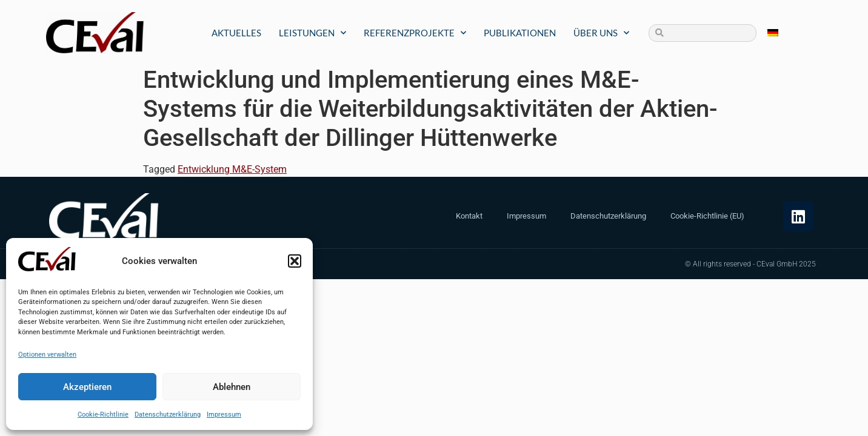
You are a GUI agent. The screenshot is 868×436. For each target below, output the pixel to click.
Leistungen (312, 33)
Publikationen (520, 33)
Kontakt (469, 216)
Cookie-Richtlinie (103, 415)
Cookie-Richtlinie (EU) (707, 216)
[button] (295, 261)
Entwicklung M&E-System (232, 169)
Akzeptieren (87, 387)
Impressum (224, 415)
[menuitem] (773, 33)
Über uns (601, 33)
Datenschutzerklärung (168, 415)
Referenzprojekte (415, 33)
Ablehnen (232, 387)
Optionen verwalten (47, 355)
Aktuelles (236, 33)
